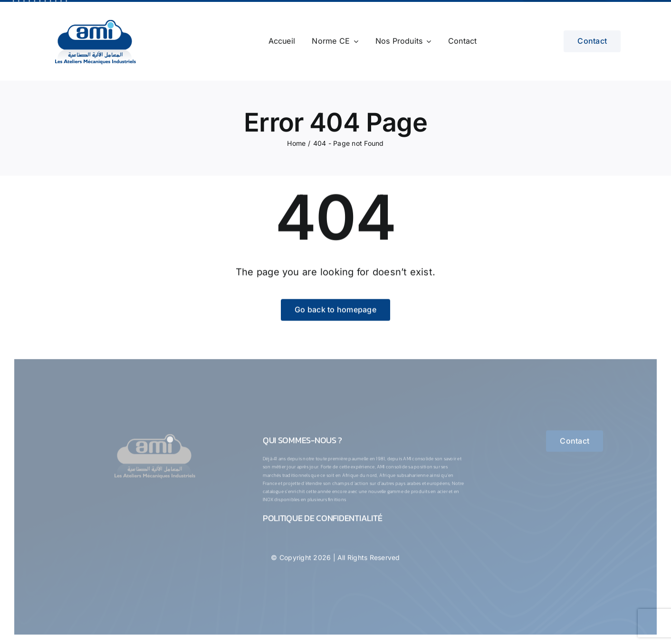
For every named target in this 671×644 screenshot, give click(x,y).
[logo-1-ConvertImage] (155, 438)
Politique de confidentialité (322, 522)
